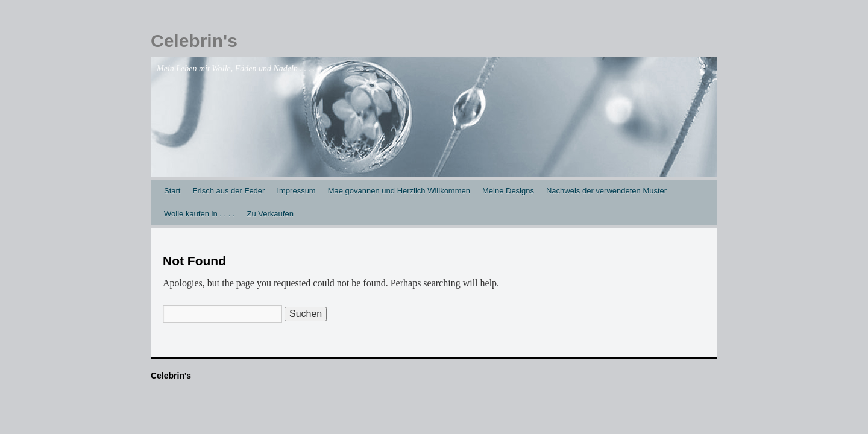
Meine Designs (508, 191)
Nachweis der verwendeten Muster (606, 191)
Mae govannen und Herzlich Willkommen (399, 191)
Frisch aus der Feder (228, 191)
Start (172, 191)
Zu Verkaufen (270, 214)
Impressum (296, 191)
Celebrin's (194, 41)
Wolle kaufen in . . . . (200, 214)
